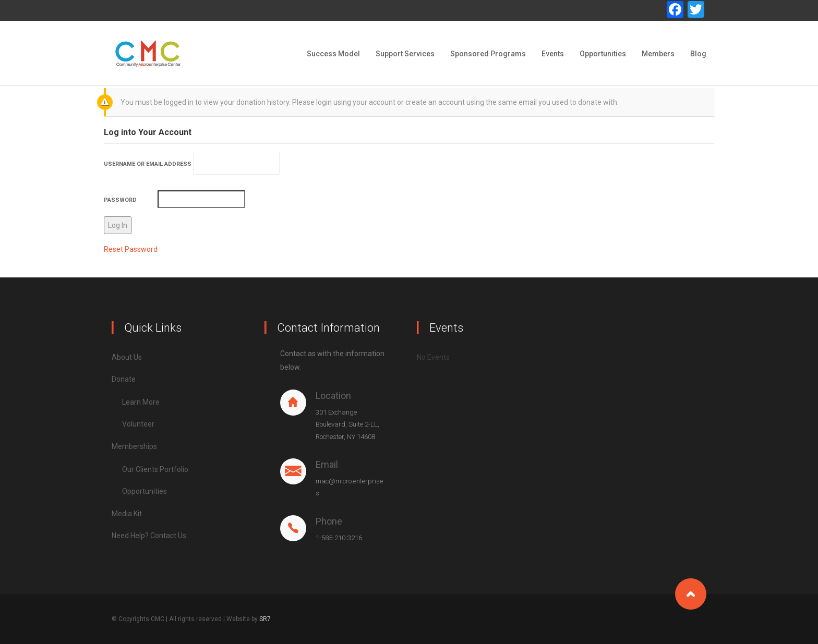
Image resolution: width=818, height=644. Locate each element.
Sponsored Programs (488, 54)
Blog (698, 54)
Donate (124, 379)
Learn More (141, 402)
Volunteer (138, 424)
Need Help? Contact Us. (150, 536)
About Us (127, 357)
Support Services (405, 54)
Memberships (134, 446)
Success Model (333, 54)
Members (658, 54)
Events (553, 54)
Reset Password (131, 249)
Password (120, 200)
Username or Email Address (148, 164)
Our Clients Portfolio (155, 469)
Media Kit (127, 514)
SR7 (265, 619)
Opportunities (603, 54)
